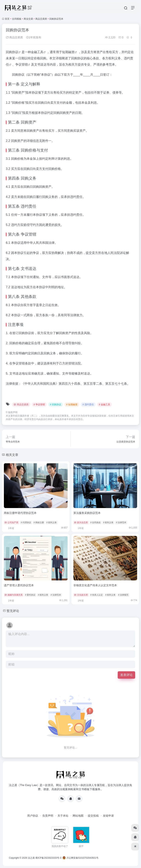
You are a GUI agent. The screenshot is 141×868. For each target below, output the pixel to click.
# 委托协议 (30, 595)
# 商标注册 (39, 522)
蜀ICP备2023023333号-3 (48, 858)
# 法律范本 (121, 522)
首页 (7, 19)
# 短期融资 (72, 405)
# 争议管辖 (39, 405)
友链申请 (108, 816)
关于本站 (63, 816)
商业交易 (28, 19)
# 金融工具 (104, 405)
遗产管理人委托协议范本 (19, 585)
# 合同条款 (95, 522)
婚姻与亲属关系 (14, 595)
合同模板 (17, 19)
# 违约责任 (88, 405)
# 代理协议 (26, 522)
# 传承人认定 (97, 595)
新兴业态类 (81, 522)
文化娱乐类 (81, 595)
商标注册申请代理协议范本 (20, 513)
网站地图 (78, 816)
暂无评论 (13, 611)
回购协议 (12, 52)
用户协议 (33, 816)
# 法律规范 (123, 595)
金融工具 (37, 52)
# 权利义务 (52, 522)
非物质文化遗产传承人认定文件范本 (95, 585)
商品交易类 (41, 19)
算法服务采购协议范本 (87, 513)
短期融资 (68, 52)
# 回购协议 (56, 405)
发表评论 (126, 675)
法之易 (31, 858)
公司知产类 (11, 522)
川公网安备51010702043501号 (81, 858)
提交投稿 (93, 816)
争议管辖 (22, 65)
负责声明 (48, 816)
